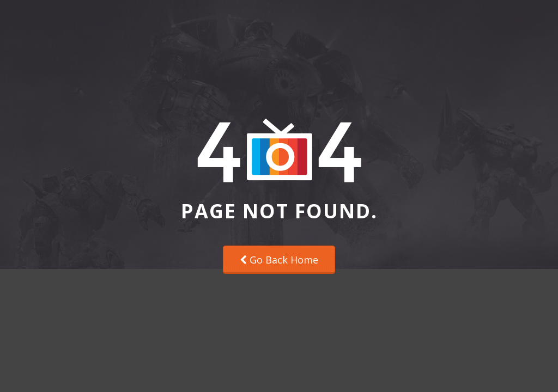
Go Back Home (279, 260)
